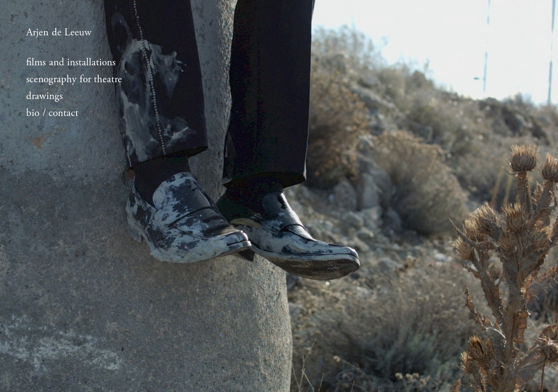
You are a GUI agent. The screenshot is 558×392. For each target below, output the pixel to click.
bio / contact (52, 113)
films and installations (71, 62)
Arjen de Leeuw (59, 32)
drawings (44, 96)
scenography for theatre (74, 79)
